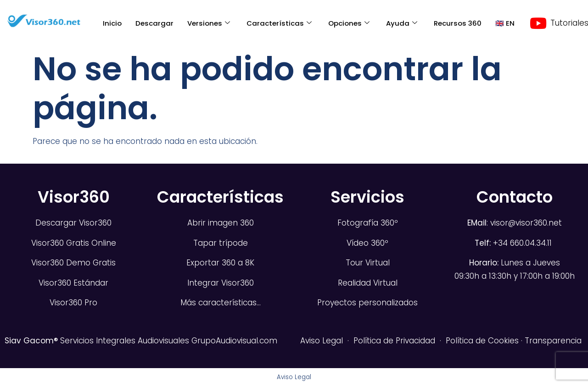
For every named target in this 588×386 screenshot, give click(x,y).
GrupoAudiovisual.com (234, 341)
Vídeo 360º (367, 243)
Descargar (154, 23)
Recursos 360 (458, 23)
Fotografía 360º (368, 223)
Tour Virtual (368, 263)
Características (279, 23)
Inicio (112, 23)
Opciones (349, 23)
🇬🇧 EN (505, 23)
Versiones (209, 23)
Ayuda (402, 23)
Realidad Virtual (368, 283)
